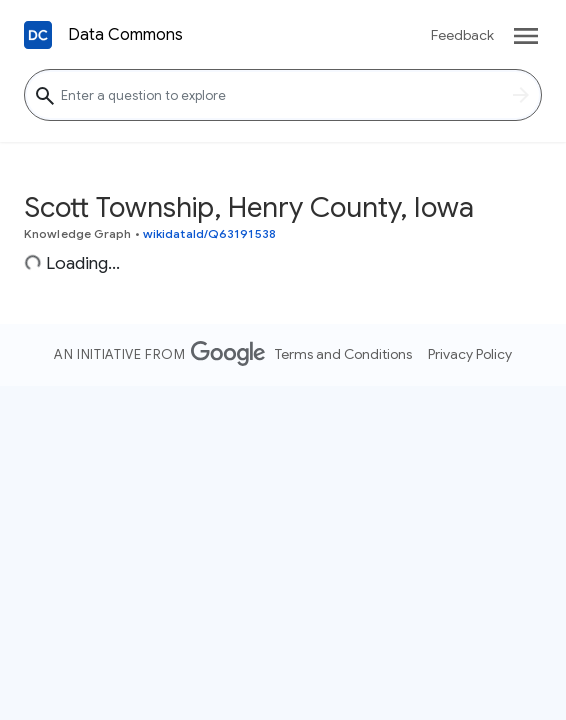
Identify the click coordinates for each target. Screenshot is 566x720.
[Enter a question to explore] (283, 95)
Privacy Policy (470, 354)
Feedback (462, 35)
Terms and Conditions (343, 354)
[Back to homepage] (38, 35)
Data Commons (125, 35)
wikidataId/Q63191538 (209, 233)
